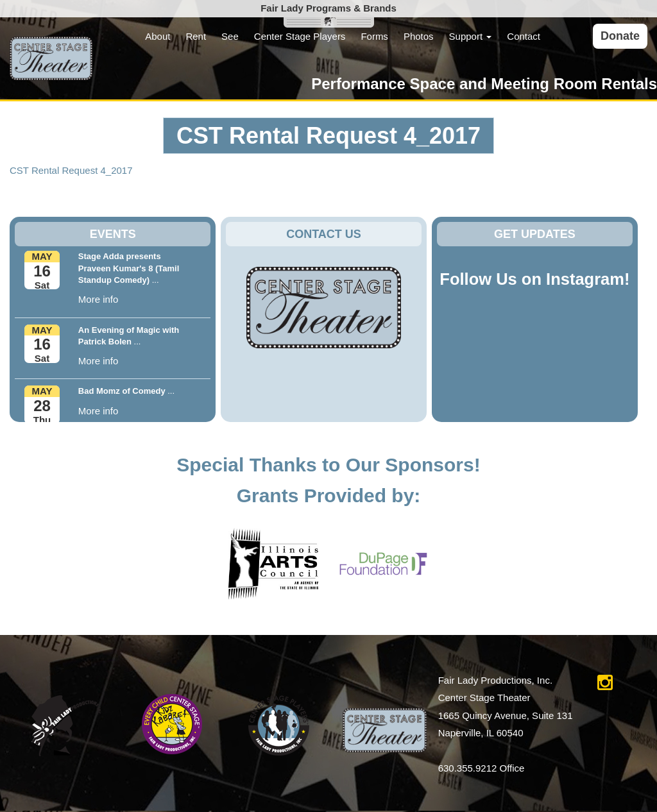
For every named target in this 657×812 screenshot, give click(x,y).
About (158, 36)
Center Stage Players (300, 36)
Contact (524, 36)
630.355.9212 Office (482, 768)
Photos (419, 36)
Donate (620, 36)
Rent (196, 36)
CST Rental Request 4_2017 (71, 170)
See (230, 36)
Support (471, 36)
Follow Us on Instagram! (534, 279)
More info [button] (98, 299)
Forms (374, 36)
